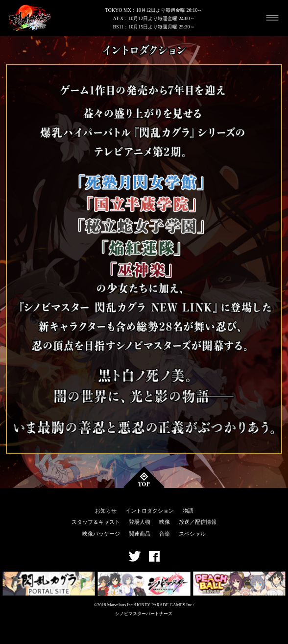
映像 (165, 522)
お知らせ (106, 511)
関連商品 (140, 534)
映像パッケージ (101, 534)
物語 (188, 511)
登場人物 (140, 522)
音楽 (165, 534)
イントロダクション (150, 511)
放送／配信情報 (198, 522)
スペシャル (192, 534)
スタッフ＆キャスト (96, 522)
